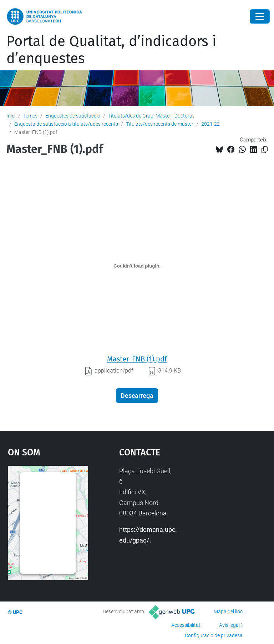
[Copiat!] (265, 150)
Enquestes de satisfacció (73, 116)
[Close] (260, 16)
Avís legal (229, 625)
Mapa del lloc (228, 611)
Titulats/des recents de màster (160, 124)
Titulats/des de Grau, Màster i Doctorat (151, 116)
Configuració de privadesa (214, 635)
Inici (11, 116)
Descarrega (137, 396)
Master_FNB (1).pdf (137, 359)
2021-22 (210, 124)
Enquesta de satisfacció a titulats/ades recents (66, 124)
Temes (30, 116)
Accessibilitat (186, 625)
